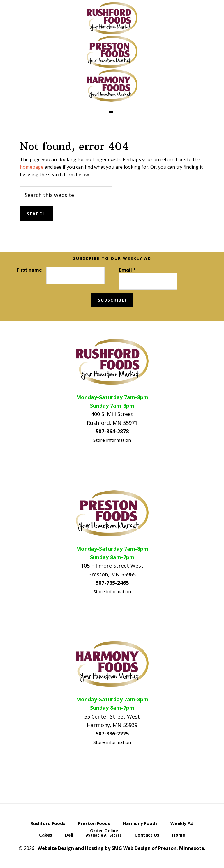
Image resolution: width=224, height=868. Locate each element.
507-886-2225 (112, 733)
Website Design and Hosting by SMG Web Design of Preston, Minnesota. (121, 848)
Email (127, 270)
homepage (32, 167)
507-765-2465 (112, 583)
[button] (112, 113)
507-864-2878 (112, 431)
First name (29, 270)
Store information (112, 440)
